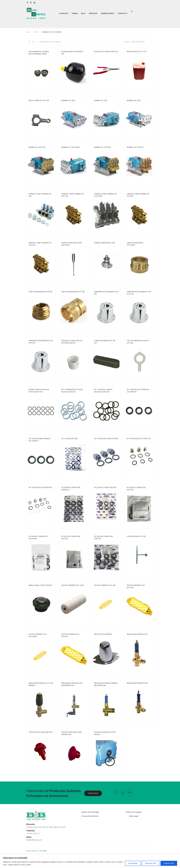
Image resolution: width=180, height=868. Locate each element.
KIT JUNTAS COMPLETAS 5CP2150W (38, 537)
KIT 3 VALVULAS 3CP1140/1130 (139, 438)
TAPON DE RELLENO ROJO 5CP (41, 732)
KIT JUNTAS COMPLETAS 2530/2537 (71, 489)
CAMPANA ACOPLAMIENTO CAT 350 (106, 293)
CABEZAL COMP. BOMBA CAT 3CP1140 (73, 195)
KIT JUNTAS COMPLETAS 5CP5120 (103, 537)
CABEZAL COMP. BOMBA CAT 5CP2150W (105, 195)
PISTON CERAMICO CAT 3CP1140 (136, 586)
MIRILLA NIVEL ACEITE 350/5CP (41, 585)
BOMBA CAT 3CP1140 (37, 147)
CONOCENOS (93, 793)
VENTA (36, 32)
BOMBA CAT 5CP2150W (70, 147)
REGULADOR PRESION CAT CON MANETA (41, 684)
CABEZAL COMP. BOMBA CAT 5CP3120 (138, 195)
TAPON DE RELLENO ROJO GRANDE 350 (72, 733)
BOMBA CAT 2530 (68, 100)
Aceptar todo (169, 863)
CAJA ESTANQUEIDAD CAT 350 (73, 292)
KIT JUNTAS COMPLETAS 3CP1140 (136, 489)
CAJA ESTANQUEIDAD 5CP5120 (40, 292)
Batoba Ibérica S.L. (33, 851)
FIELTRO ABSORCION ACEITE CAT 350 (138, 342)
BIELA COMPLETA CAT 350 (39, 100)
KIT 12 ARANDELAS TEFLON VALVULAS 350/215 (72, 391)
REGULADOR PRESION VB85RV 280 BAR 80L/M (106, 684)
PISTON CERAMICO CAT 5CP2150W (38, 635)
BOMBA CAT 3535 (134, 100)
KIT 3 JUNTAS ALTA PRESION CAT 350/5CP (138, 391)
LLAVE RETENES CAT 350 (136, 536)
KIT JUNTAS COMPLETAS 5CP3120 (71, 537)
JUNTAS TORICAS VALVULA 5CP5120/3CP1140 (39, 391)
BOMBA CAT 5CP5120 (135, 147)
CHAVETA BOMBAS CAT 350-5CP (105, 342)
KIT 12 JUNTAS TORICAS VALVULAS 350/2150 (103, 391)
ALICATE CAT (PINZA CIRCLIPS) (106, 51)
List (34, 42)
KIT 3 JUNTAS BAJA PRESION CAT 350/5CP (39, 440)
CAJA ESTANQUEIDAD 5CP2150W (135, 244)
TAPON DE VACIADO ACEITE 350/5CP (105, 733)
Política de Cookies (134, 812)
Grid (30, 42)
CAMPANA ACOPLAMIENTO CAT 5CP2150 (41, 342)
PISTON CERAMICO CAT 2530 (72, 585)
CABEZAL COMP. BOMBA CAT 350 (40, 195)
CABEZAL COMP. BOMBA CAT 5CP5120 (40, 244)
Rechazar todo (151, 863)
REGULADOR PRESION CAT (137, 634)
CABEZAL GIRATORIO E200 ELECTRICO (72, 244)
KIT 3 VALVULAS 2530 (69, 438)
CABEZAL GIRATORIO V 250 (104, 243)
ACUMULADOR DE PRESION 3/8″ (72, 53)
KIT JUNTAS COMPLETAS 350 (105, 487)
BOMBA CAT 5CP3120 (102, 147)
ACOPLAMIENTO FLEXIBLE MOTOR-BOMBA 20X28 (39, 53)
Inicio (28, 32)
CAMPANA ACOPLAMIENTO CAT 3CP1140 (139, 293)
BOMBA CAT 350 (100, 100)
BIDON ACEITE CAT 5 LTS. (137, 51)
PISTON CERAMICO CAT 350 (105, 585)
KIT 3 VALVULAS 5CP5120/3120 (40, 487)
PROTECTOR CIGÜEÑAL (103, 634)
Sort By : (126, 42)
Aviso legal (134, 816)
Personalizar (133, 863)
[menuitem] (64, 13)
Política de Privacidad (90, 812)
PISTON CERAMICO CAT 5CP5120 (70, 635)
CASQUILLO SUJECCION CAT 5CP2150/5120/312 (72, 342)
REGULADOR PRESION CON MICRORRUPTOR (72, 684)
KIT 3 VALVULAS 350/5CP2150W (106, 438)
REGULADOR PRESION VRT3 (137, 683)
